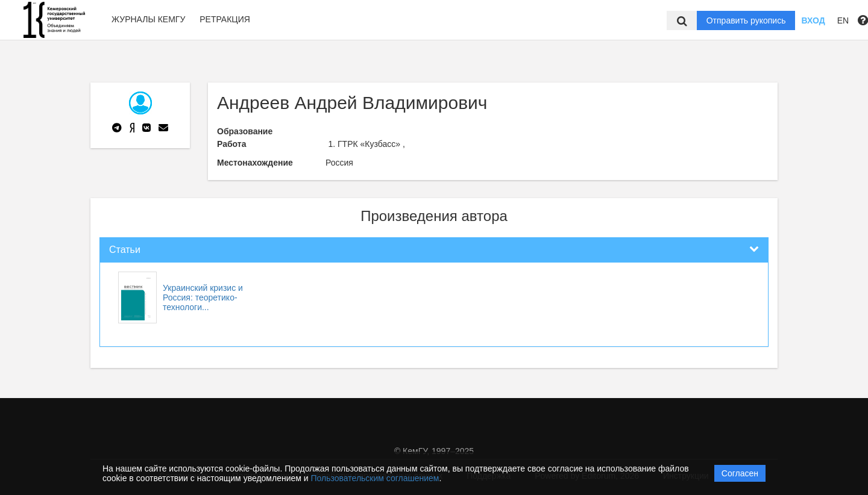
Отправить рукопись (746, 20)
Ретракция (225, 19)
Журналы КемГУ (148, 19)
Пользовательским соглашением (375, 478)
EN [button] (843, 20)
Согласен (740, 473)
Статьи (125, 250)
